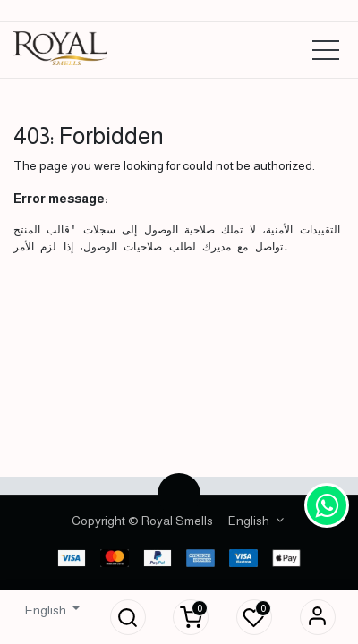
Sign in (318, 617)
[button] (128, 617)
